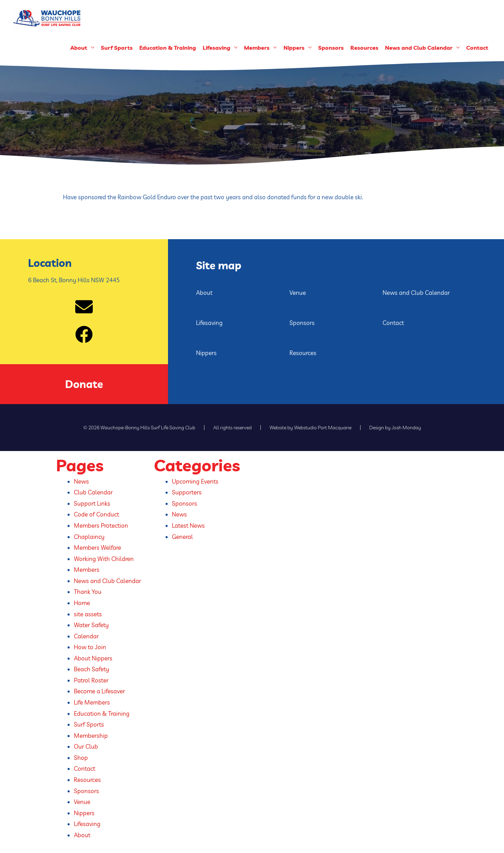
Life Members (92, 702)
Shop (81, 758)
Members (257, 48)
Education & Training (168, 48)
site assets (88, 614)
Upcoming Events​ (195, 481)
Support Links (92, 503)
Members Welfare (97, 547)
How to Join (90, 647)
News (81, 481)
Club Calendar (93, 492)
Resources (364, 48)
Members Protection (101, 525)
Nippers (294, 48)
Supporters (187, 492)
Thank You (88, 592)
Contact (477, 48)
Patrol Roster (91, 680)
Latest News (188, 525)
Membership (91, 736)
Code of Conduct (96, 514)
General (182, 537)
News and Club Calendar (419, 48)
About (79, 48)
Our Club (86, 746)
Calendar (86, 636)
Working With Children (104, 559)
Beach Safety (92, 669)
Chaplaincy (89, 537)
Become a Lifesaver (99, 691)
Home (82, 603)
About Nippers (93, 658)
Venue (298, 293)
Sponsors (331, 48)
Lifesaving (216, 48)
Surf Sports (117, 48)
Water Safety (91, 625)
